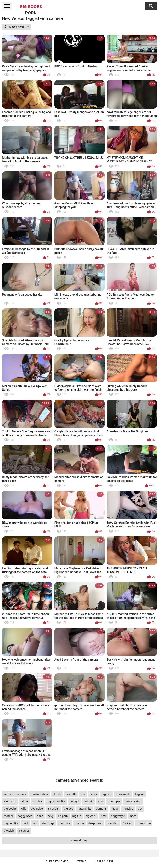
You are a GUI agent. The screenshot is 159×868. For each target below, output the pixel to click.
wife (24, 809)
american (53, 809)
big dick (37, 801)
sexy (51, 816)
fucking (128, 823)
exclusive (37, 809)
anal (101, 801)
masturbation (39, 794)
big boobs (10, 809)
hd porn (63, 816)
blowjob (9, 831)
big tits (77, 816)
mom (133, 816)
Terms (82, 861)
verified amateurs (15, 794)
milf (35, 823)
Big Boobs (31, 7)
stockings (48, 823)
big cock (91, 816)
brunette (71, 794)
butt (25, 823)
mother (8, 816)
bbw (104, 816)
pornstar (101, 809)
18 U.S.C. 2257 (104, 861)
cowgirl (74, 801)
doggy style (25, 816)
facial (115, 809)
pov (140, 809)
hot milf (89, 801)
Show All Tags (79, 841)
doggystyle (118, 816)
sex (83, 794)
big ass (69, 809)
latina (24, 801)
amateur (24, 831)
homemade (123, 794)
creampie (114, 801)
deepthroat (95, 823)
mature (79, 823)
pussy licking (133, 801)
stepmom (10, 801)
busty (94, 794)
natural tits (84, 809)
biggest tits (11, 823)
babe (40, 816)
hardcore (64, 823)
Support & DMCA (57, 861)
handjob (128, 809)
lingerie (140, 794)
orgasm (106, 794)
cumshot (113, 823)
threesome (144, 823)
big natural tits (56, 801)
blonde (57, 794)
